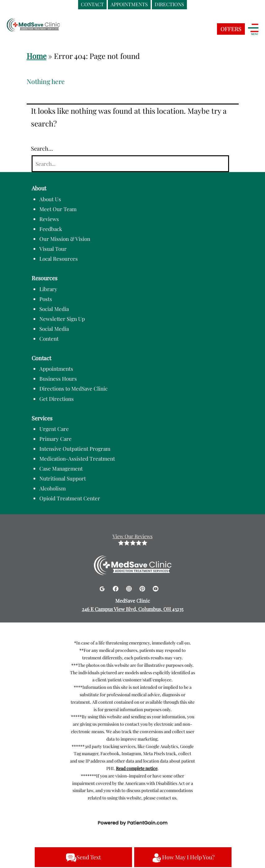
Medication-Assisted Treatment (77, 458)
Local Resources (59, 259)
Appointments (56, 369)
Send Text (83, 858)
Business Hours (58, 379)
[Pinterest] (143, 588)
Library (48, 289)
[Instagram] (130, 588)
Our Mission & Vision (65, 239)
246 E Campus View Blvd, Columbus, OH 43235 (133, 609)
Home (37, 56)
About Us (50, 199)
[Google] (103, 588)
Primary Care (55, 439)
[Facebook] (116, 588)
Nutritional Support (63, 478)
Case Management (61, 468)
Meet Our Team (58, 209)
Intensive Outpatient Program (75, 449)
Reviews (49, 219)
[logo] (45, 26)
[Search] (130, 164)
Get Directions (57, 399)
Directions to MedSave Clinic (73, 388)
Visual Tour (53, 249)
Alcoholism (53, 488)
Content (49, 339)
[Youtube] (156, 588)
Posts (46, 299)
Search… (42, 148)
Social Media (54, 309)
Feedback (51, 229)
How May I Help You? (183, 858)
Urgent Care (54, 429)
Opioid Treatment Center (70, 498)
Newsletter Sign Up (62, 319)
